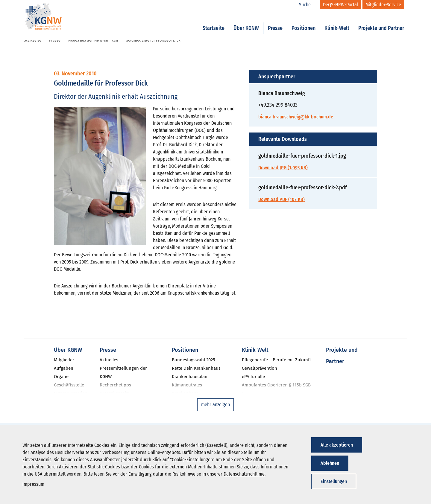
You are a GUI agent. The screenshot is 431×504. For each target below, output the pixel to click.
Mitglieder (64, 360)
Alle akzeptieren (337, 445)
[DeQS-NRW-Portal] (340, 5)
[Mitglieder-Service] (383, 5)
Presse (275, 22)
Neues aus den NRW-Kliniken (93, 40)
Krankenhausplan (190, 377)
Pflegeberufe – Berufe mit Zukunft (276, 360)
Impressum (33, 484)
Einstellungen (334, 481)
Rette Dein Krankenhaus (196, 368)
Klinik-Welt (337, 22)
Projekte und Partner (381, 22)
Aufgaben (64, 368)
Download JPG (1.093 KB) (283, 168)
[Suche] (308, 5)
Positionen (303, 22)
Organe (61, 377)
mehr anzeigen (215, 405)
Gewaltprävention (259, 368)
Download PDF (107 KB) (281, 199)
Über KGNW (246, 22)
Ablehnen (330, 463)
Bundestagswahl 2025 (194, 360)
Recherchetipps (115, 385)
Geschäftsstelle (69, 385)
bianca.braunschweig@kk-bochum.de (296, 117)
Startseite (214, 22)
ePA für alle (253, 377)
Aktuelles (109, 360)
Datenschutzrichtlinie (244, 474)
